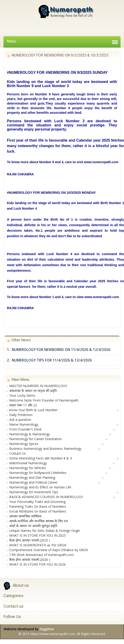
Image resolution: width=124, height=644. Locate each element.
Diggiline (47, 629)
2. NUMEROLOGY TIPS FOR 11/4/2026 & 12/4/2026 (49, 360)
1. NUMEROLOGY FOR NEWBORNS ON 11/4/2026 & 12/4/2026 (59, 350)
